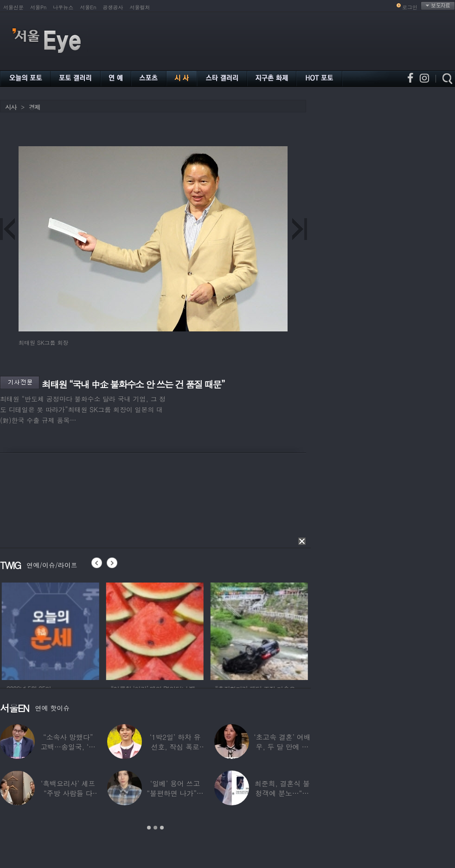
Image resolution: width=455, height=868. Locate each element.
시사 (11, 107)
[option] (82, 630)
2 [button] (155, 828)
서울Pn (38, 7)
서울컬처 (140, 7)
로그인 (410, 7)
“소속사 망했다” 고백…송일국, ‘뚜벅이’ (68, 747)
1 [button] (149, 828)
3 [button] (162, 828)
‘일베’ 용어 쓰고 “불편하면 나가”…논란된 (175, 793)
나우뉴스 (63, 7)
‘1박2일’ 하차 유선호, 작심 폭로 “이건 (175, 747)
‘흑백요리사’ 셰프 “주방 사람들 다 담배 (68, 793)
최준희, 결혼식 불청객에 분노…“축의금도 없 (282, 793)
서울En (88, 7)
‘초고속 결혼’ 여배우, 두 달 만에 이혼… (282, 747)
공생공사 (113, 7)
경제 (34, 107)
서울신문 (13, 7)
